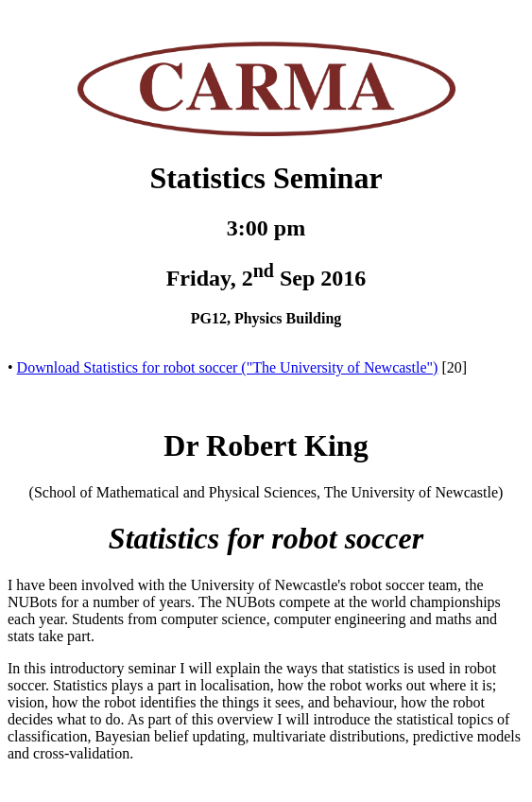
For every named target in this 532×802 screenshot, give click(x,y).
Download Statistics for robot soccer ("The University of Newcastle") (228, 367)
